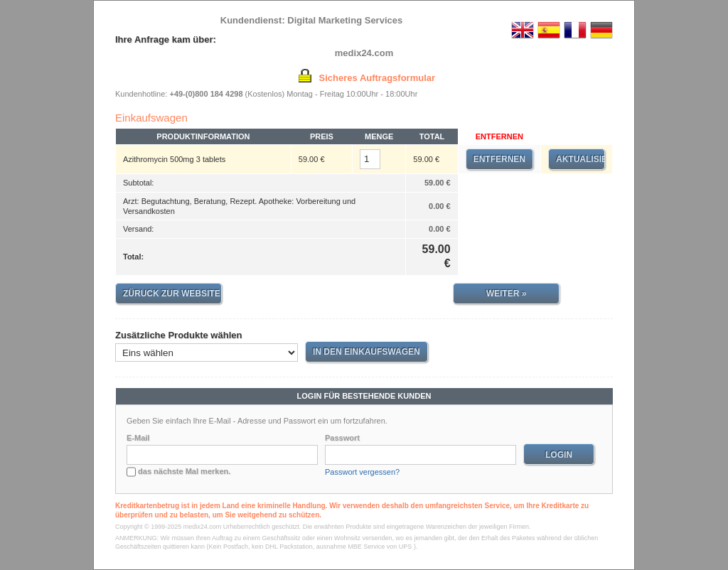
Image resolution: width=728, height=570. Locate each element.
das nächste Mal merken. (184, 471)
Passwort (342, 438)
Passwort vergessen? (362, 472)
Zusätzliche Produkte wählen (178, 335)
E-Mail (138, 438)
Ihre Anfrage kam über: (166, 39)
